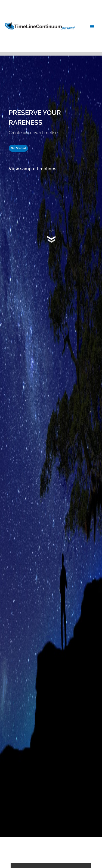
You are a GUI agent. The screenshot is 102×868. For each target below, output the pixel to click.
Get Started (18, 148)
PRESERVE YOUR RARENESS (35, 118)
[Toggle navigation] (92, 26)
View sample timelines (33, 169)
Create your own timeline (33, 133)
